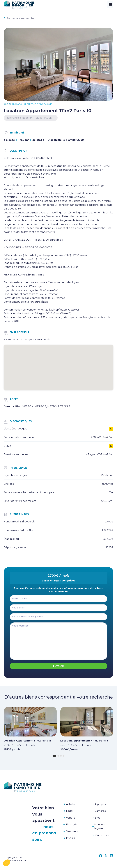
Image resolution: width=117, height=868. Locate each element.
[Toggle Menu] (110, 4)
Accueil (8, 104)
